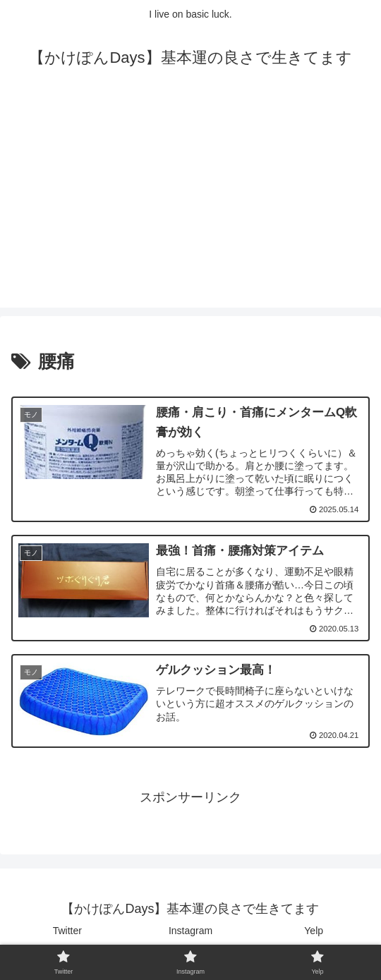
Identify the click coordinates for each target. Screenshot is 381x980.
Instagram (190, 935)
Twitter (67, 935)
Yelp (314, 935)
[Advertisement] (190, 209)
